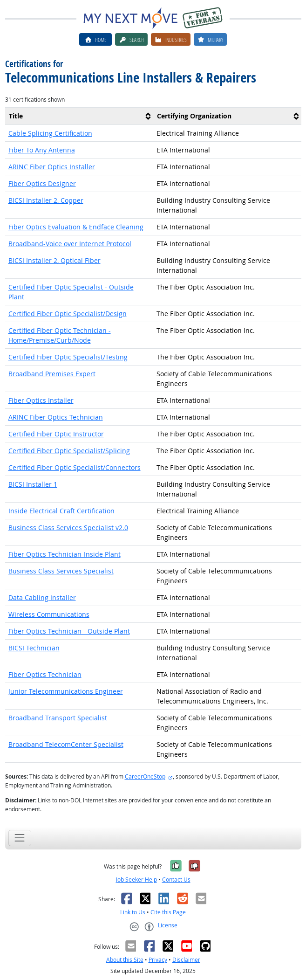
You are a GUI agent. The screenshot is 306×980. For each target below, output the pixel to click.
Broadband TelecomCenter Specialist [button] (66, 744)
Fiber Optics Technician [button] (45, 674)
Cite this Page (168, 912)
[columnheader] (79, 116)
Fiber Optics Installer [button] (41, 400)
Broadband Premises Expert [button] (52, 374)
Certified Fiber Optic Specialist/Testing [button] (68, 357)
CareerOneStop (145, 776)
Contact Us (176, 880)
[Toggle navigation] (20, 838)
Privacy (158, 960)
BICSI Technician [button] (34, 648)
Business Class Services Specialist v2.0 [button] (68, 528)
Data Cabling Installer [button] (42, 597)
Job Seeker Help (136, 880)
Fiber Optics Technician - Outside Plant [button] (69, 631)
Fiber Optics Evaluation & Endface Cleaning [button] (76, 227)
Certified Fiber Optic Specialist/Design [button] (68, 314)
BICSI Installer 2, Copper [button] (46, 200)
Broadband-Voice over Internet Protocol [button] (70, 244)
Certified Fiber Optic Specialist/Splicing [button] (69, 451)
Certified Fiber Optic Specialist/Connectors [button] (75, 467)
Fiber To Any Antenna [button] (42, 150)
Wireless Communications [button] (49, 614)
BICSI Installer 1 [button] (33, 484)
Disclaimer (186, 960)
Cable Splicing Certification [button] (50, 133)
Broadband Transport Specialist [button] (58, 718)
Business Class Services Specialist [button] (61, 571)
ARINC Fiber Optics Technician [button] (56, 417)
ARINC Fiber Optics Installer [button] (52, 167)
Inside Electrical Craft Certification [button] (61, 511)
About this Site (125, 960)
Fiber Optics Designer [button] (42, 183)
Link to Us (133, 912)
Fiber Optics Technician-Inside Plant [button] (65, 554)
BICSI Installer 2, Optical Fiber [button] (54, 260)
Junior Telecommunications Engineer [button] (66, 691)
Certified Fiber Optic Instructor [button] (56, 434)
